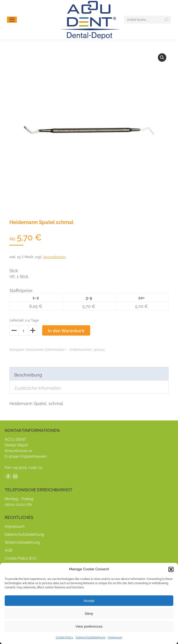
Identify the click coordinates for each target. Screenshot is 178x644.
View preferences (89, 626)
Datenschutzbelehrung (91, 637)
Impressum (115, 637)
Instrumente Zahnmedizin (45, 350)
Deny (89, 613)
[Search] (148, 20)
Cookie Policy (65, 637)
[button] (171, 569)
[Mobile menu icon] (12, 20)
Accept (89, 601)
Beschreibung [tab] (28, 375)
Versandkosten (54, 257)
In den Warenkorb (66, 331)
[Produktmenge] (23, 330)
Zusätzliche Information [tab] (38, 388)
